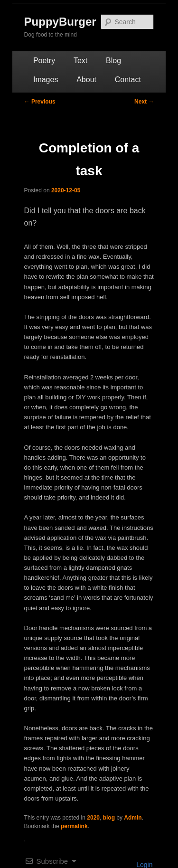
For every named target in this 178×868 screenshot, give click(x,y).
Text (80, 61)
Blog (113, 61)
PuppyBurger (60, 22)
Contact (128, 80)
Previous (40, 102)
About (86, 80)
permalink (74, 826)
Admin (133, 818)
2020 (93, 818)
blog (109, 818)
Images (46, 80)
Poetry (44, 61)
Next (144, 102)
